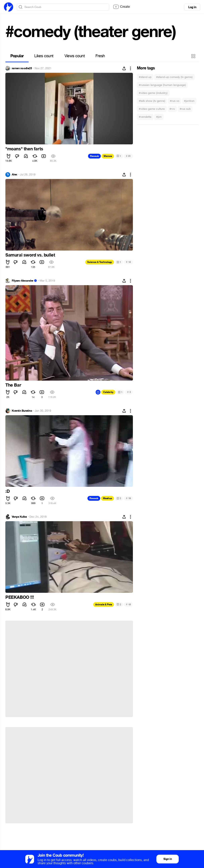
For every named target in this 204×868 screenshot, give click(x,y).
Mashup (107, 498)
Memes (108, 156)
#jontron (189, 101)
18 (128, 604)
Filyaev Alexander (23, 281)
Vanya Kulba (19, 517)
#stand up (145, 77)
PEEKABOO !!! (20, 597)
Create (121, 7)
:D (7, 491)
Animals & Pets (104, 605)
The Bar (13, 385)
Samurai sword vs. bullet (30, 255)
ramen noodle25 (22, 68)
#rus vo (175, 101)
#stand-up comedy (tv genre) (174, 77)
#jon (159, 117)
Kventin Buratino (22, 411)
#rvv (172, 109)
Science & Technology (100, 262)
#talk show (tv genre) (152, 101)
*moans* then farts (24, 149)
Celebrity (108, 392)
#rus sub (185, 109)
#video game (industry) (153, 93)
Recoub (94, 156)
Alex (15, 175)
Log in (192, 7)
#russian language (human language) (162, 85)
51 (128, 156)
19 (128, 498)
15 (128, 262)
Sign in (168, 859)
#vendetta (145, 117)
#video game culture (152, 109)
